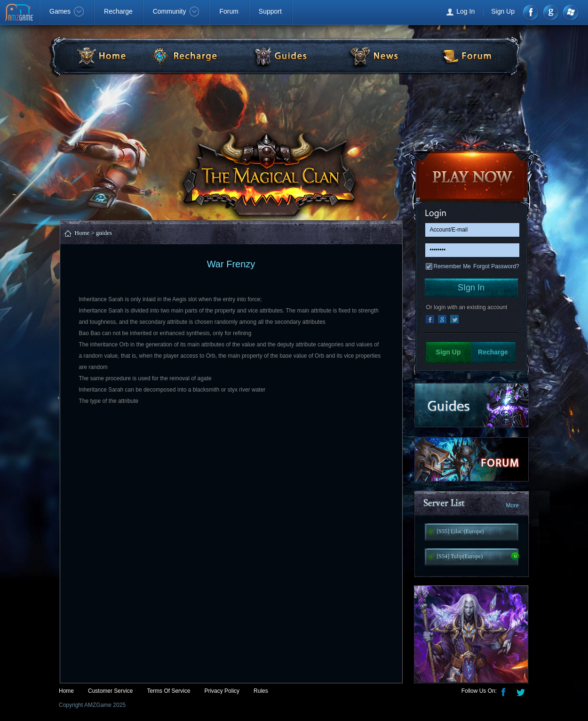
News (373, 56)
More (513, 505)
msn (454, 319)
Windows (570, 12)
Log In (465, 11)
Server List (472, 506)
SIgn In (471, 288)
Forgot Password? (496, 266)
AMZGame (20, 13)
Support (270, 11)
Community (176, 11)
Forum (229, 11)
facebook (430, 319)
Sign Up (503, 11)
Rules (261, 691)
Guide (280, 56)
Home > (85, 233)
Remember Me (452, 266)
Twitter (522, 691)
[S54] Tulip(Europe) (460, 556)
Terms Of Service (168, 691)
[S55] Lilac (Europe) (461, 531)
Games (67, 11)
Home (94, 56)
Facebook (531, 12)
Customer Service (110, 691)
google (551, 12)
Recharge (118, 11)
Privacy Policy (222, 691)
